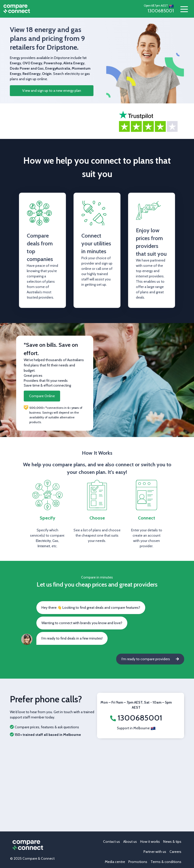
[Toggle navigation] (184, 9)
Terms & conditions (166, 862)
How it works (150, 842)
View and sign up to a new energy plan (52, 91)
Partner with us (155, 852)
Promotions (138, 862)
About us (130, 842)
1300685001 (157, 11)
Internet (44, 546)
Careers (175, 852)
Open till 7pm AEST (156, 5)
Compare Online (42, 396)
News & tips (172, 842)
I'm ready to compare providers (150, 659)
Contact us (112, 842)
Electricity (43, 541)
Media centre (115, 862)
